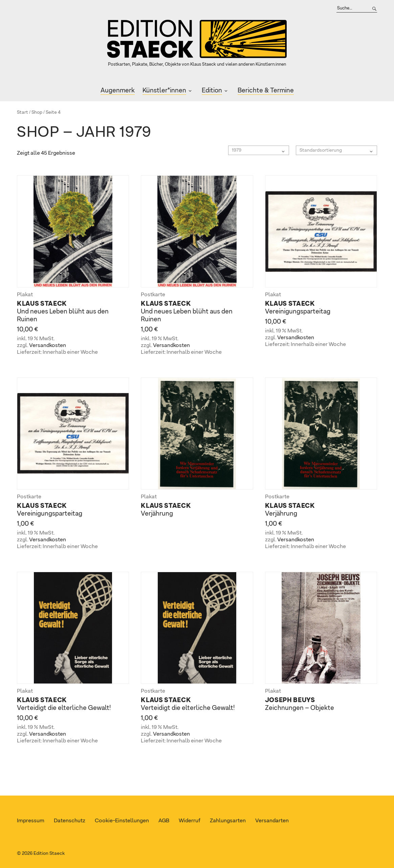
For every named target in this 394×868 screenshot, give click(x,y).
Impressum (31, 821)
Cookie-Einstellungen (122, 821)
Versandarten (272, 821)
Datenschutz (70, 821)
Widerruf (190, 821)
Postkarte (153, 295)
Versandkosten (48, 346)
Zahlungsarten (228, 821)
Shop (37, 112)
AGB (164, 821)
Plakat (25, 295)
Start (23, 112)
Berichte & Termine (266, 91)
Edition (212, 91)
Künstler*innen (164, 91)
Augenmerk (118, 91)
